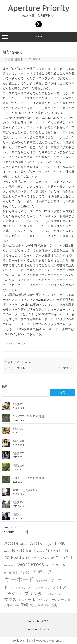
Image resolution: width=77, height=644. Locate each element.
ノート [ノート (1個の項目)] (31, 588)
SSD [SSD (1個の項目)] (52, 558)
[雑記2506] (6, 469)
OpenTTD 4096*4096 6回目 (29, 416)
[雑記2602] (6, 408)
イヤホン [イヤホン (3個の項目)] (25, 572)
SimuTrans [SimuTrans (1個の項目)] (43, 558)
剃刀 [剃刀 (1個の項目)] (17, 605)
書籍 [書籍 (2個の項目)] (40, 605)
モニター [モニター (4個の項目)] (25, 600)
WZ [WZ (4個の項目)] (48, 565)
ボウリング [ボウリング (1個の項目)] (65, 594)
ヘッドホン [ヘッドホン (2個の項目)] (51, 594)
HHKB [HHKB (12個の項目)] (59, 544)
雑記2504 (18, 502)
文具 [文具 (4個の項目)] (33, 605)
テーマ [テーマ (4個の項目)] (56, 580)
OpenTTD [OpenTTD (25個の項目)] (57, 551)
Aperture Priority (39, 8)
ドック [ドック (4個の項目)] (9, 587)
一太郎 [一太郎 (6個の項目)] (66, 599)
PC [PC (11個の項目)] (7, 558)
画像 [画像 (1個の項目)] (47, 605)
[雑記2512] (6, 432)
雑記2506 (18, 465)
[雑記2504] (6, 506)
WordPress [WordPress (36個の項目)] (31, 564)
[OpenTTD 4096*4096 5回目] (6, 481)
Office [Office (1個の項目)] (40, 552)
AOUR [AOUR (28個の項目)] (11, 543)
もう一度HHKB (16, 368)
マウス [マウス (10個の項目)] (10, 599)
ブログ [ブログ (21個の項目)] (59, 587)
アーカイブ (9, 528)
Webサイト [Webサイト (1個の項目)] (10, 565)
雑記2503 (18, 514)
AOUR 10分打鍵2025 (25, 490)
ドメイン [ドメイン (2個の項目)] (21, 588)
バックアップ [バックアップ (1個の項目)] (43, 588)
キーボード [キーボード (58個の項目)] (19, 579)
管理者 (19, 59)
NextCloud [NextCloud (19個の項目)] (24, 551)
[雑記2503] (6, 518)
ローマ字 (65, 368)
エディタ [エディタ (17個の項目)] (42, 572)
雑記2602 (18, 404)
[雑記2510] (6, 444)
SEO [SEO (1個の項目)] (34, 558)
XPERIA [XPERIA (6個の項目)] (59, 565)
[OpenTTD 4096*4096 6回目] (6, 420)
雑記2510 (18, 441)
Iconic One (18, 640)
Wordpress (57, 640)
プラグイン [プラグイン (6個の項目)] (13, 594)
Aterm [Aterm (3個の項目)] (24, 544)
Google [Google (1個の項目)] (48, 544)
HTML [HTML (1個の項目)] (7, 552)
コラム (22, 344)
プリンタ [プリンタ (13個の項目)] (33, 593)
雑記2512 (18, 429)
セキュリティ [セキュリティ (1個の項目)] (43, 581)
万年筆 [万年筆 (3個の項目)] (8, 605)
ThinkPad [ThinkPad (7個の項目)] (64, 558)
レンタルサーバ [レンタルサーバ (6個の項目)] (46, 599)
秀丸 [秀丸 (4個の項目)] (54, 605)
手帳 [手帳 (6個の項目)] (24, 605)
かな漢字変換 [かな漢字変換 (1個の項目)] (11, 573)
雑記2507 (18, 453)
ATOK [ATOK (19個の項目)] (36, 543)
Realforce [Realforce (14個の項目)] (21, 557)
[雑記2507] (6, 457)
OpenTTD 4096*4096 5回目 (29, 478)
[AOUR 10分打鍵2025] (6, 494)
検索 (5, 386)
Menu (38, 37)
